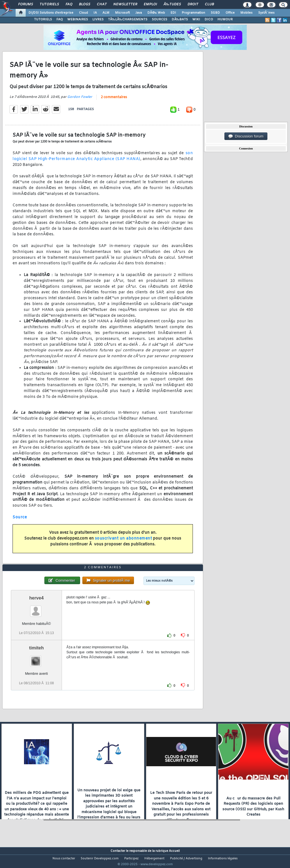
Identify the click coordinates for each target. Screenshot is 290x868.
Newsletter (125, 4)
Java (139, 13)
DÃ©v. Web (156, 13)
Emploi (150, 4)
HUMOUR (225, 20)
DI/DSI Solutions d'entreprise (51, 13)
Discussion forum (246, 136)
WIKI (196, 20)
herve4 (37, 609)
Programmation (193, 13)
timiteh (36, 658)
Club (209, 4)
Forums (26, 4)
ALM (106, 13)
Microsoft (122, 13)
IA (95, 13)
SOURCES (160, 20)
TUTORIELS (43, 20)
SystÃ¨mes (266, 13)
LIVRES (98, 20)
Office (230, 13)
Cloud (83, 13)
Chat (102, 4)
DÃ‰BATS (180, 20)
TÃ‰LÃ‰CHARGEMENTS (128, 20)
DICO (209, 20)
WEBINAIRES (78, 20)
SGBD (215, 13)
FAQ (69, 4)
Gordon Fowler (80, 101)
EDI (173, 13)
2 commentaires (114, 101)
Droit (193, 4)
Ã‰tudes (172, 4)
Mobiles (246, 13)
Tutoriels (49, 4)
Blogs (85, 4)
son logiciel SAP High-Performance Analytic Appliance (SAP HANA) (103, 160)
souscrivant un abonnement (124, 542)
